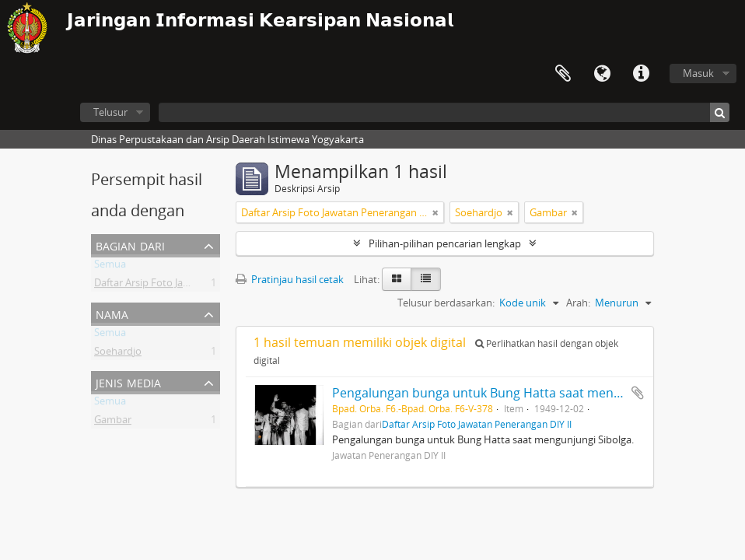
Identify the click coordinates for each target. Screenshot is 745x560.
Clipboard (563, 74)
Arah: (578, 303)
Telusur (110, 112)
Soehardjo (118, 354)
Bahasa (602, 74)
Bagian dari (130, 245)
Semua (110, 267)
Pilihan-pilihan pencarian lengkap (445, 243)
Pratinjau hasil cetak (290, 279)
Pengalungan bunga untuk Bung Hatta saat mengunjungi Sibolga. (523, 393)
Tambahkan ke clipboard (638, 393)
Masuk (698, 73)
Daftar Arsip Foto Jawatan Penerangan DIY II (195, 285)
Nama (112, 313)
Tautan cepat (641, 74)
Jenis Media (128, 381)
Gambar (113, 422)
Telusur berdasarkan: (446, 303)
